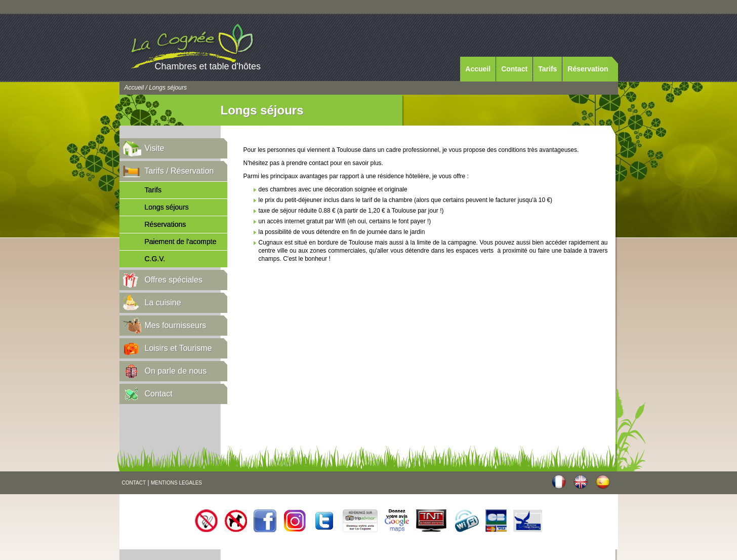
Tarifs (547, 69)
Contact (514, 69)
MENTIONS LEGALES (176, 483)
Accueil (478, 69)
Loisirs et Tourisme (178, 348)
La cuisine (163, 303)
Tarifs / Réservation (179, 171)
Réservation (588, 69)
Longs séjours (167, 207)
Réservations (166, 224)
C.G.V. (155, 259)
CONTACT (134, 483)
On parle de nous (176, 371)
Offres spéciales (174, 280)
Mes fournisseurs (176, 325)
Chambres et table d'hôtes (208, 66)
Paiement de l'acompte (181, 242)
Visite (155, 148)
